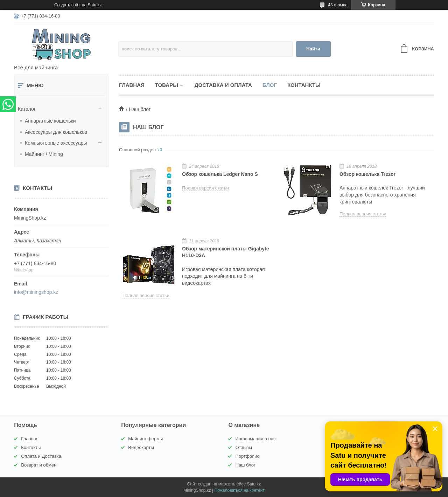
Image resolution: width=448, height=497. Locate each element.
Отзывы (244, 447)
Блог (270, 85)
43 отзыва (338, 5)
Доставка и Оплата (223, 85)
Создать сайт (67, 5)
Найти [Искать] (313, 49)
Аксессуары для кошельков (56, 132)
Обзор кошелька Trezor (367, 174)
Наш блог (245, 465)
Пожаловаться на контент (240, 490)
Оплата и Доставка (41, 456)
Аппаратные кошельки (50, 121)
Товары (167, 85)
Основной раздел (137, 150)
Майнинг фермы (145, 439)
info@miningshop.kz (36, 292)
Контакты (31, 447)
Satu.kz (254, 484)
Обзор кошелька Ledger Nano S (220, 174)
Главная (132, 85)
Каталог (27, 109)
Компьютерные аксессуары (56, 143)
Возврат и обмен (39, 465)
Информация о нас (255, 439)
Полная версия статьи (205, 188)
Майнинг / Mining (44, 154)
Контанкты (304, 85)
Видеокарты (141, 447)
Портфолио (247, 456)
